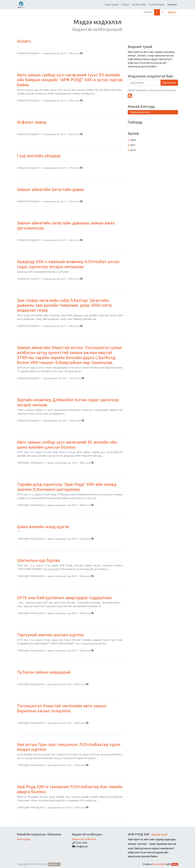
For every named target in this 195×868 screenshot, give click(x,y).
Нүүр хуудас (24, 839)
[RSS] (130, 96)
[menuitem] (112, 5)
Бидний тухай (159, 835)
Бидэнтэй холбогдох (84, 839)
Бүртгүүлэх (169, 83)
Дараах (172, 12)
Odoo (175, 864)
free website (159, 864)
